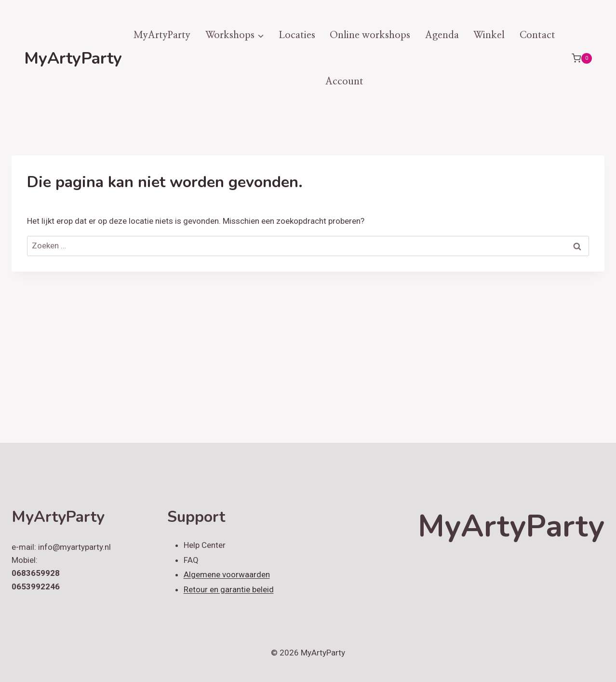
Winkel (489, 35)
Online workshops (370, 35)
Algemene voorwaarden (227, 574)
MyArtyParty (162, 35)
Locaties (297, 35)
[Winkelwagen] (582, 58)
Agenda (442, 35)
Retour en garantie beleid (229, 589)
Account (344, 82)
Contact (537, 35)
